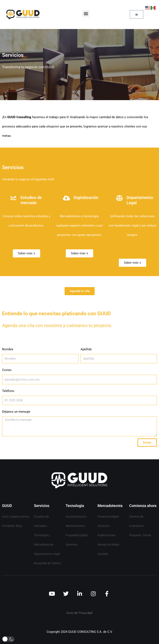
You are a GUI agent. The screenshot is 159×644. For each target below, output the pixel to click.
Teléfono (8, 391)
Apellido (86, 349)
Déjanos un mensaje (16, 412)
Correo (7, 370)
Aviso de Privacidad (79, 613)
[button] (86, 14)
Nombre (8, 349)
